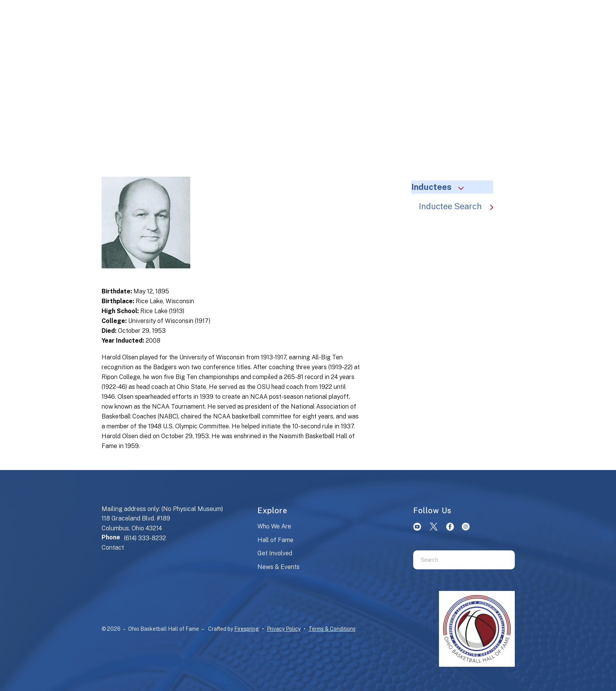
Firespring (247, 629)
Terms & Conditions (332, 629)
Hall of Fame (275, 540)
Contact (113, 548)
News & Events (278, 567)
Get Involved (275, 553)
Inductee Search (460, 206)
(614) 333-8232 (145, 538)
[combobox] (455, 560)
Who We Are (274, 526)
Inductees (441, 187)
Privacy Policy (284, 629)
